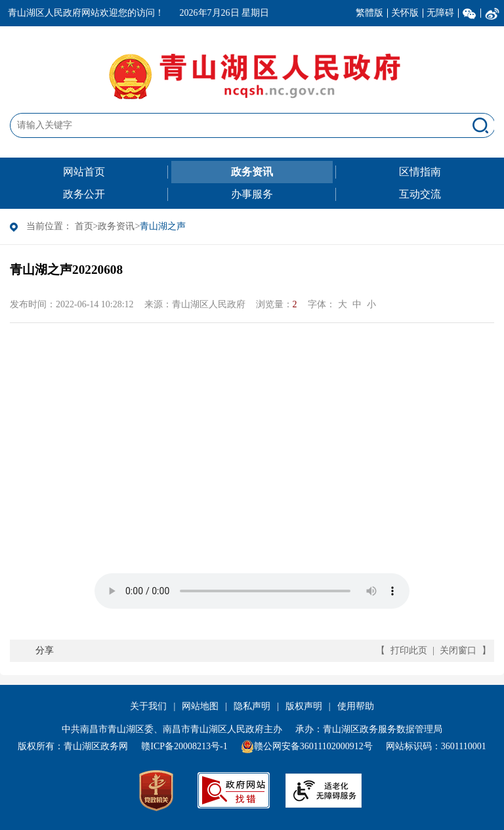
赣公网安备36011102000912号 (313, 746)
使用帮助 (356, 706)
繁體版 (369, 13)
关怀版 (405, 13)
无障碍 (440, 13)
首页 (84, 226)
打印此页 (409, 650)
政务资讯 (116, 226)
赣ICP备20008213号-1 (184, 746)
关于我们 (148, 706)
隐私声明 (252, 706)
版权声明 (304, 706)
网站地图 (200, 706)
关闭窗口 (458, 650)
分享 (45, 650)
